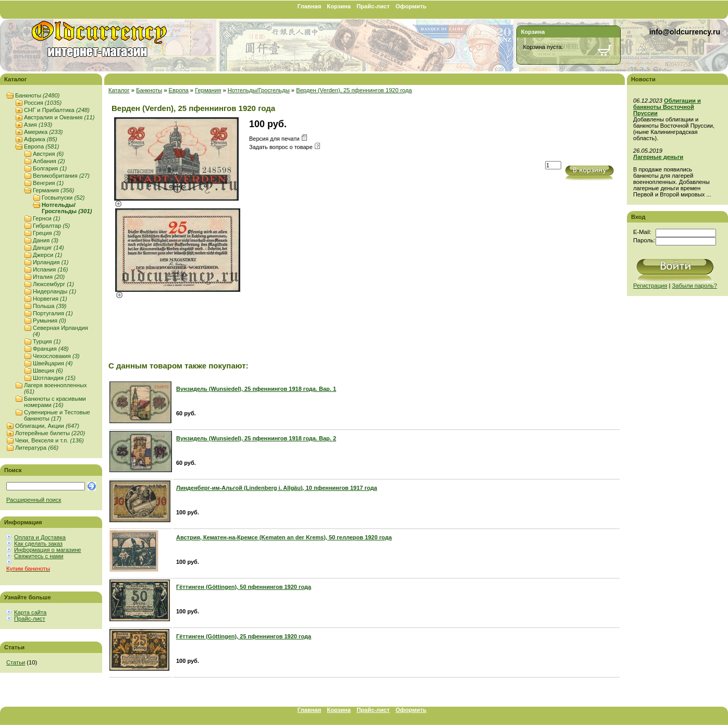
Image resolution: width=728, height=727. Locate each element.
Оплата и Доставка (40, 537)
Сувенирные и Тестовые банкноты (57, 415)
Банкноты (37, 95)
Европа (41, 146)
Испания (50, 269)
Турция (47, 341)
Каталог (119, 90)
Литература (37, 448)
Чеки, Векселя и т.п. (50, 440)
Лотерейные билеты (50, 433)
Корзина (339, 6)
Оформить (411, 6)
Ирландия (51, 262)
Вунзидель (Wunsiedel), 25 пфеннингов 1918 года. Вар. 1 (256, 389)
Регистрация (650, 286)
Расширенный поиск (34, 500)
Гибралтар (51, 226)
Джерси (47, 255)
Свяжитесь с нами (39, 556)
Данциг (48, 248)
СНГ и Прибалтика (57, 110)
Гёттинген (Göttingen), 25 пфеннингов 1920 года (244, 636)
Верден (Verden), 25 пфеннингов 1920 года (354, 90)
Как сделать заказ (38, 544)
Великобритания (61, 176)
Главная (310, 6)
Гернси (47, 218)
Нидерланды (54, 291)
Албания (49, 161)
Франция (51, 349)
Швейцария (53, 363)
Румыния (50, 321)
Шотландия (54, 378)
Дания (46, 240)
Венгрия (48, 183)
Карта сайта (30, 612)
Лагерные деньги (658, 157)
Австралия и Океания (59, 117)
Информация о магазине (48, 550)
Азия (38, 125)
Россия (43, 103)
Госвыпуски (63, 198)
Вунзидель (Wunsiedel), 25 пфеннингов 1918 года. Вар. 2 (256, 438)
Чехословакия (56, 356)
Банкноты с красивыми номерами (55, 402)
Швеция (48, 371)
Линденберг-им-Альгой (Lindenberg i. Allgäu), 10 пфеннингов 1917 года (277, 488)
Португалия (53, 313)
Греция (47, 233)
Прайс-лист (373, 6)
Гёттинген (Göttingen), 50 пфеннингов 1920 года (244, 587)
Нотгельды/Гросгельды (67, 208)
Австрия (48, 154)
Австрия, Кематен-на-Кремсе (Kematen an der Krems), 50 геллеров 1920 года (284, 537)
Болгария (50, 168)
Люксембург (53, 284)
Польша (50, 306)
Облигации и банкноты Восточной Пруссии (667, 107)
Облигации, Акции (47, 426)
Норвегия (50, 299)
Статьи (16, 662)
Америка (43, 132)
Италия (49, 277)
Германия (53, 190)
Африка (41, 139)
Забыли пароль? (695, 286)
